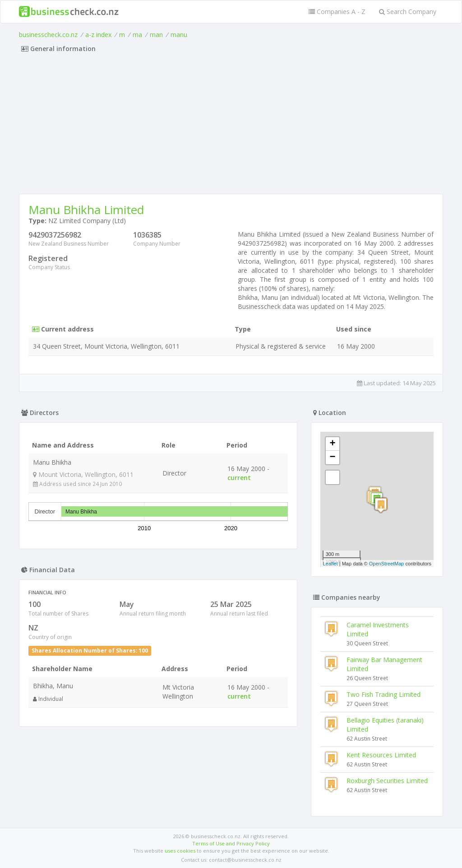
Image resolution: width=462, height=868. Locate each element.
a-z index (98, 35)
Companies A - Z (337, 12)
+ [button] (333, 444)
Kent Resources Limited (381, 755)
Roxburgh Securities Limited (387, 781)
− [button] (333, 457)
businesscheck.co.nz (48, 35)
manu (179, 35)
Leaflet (330, 564)
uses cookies (180, 851)
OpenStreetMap (387, 564)
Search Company (408, 12)
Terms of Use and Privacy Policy (231, 843)
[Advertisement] (231, 126)
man (156, 35)
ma (137, 35)
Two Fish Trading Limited (383, 694)
